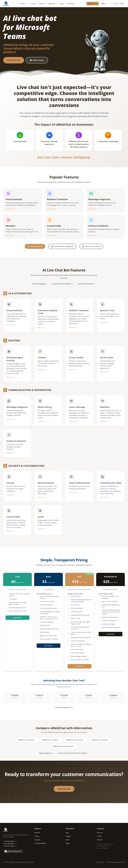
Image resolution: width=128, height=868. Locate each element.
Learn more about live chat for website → (73, 753)
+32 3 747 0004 (10, 844)
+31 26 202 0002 (10, 841)
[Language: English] (105, 4)
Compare (37, 840)
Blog (62, 4)
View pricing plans (40, 284)
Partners (100, 840)
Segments (53, 4)
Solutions (42, 4)
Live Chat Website (40, 843)
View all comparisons (64, 707)
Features (23, 4)
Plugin (68, 843)
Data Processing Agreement (116, 862)
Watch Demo (37, 60)
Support (68, 836)
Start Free (92, 4)
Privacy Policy (100, 862)
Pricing (33, 4)
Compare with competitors (63, 284)
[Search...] (118, 4)
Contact (99, 836)
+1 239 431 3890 (10, 846)
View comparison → (47, 753)
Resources (71, 4)
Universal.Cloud (29, 862)
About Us (100, 833)
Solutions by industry (87, 284)
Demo (68, 840)
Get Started (17, 618)
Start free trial (14, 60)
